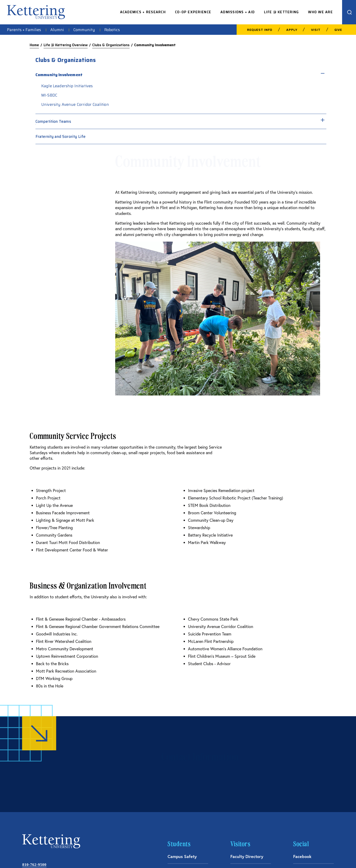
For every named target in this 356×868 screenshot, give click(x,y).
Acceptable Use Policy (209, 855)
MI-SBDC (267, 95)
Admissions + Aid (238, 12)
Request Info (260, 30)
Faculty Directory (247, 748)
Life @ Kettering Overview (66, 45)
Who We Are (320, 12)
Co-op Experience (193, 12)
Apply (292, 30)
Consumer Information (248, 855)
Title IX (329, 855)
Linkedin (301, 778)
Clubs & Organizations (111, 45)
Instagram (303, 763)
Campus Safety (182, 748)
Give (338, 30)
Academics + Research (143, 12)
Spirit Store (179, 763)
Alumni (57, 30)
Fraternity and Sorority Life (278, 144)
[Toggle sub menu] (289, 73)
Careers (238, 763)
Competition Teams (271, 129)
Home (34, 45)
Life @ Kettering (281, 12)
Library (174, 793)
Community (84, 30)
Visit (316, 30)
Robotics (112, 30)
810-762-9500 (34, 757)
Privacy (312, 855)
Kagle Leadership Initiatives (285, 86)
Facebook (302, 748)
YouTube (301, 793)
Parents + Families (24, 30)
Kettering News (182, 778)
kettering (36, 12)
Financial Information (285, 855)
